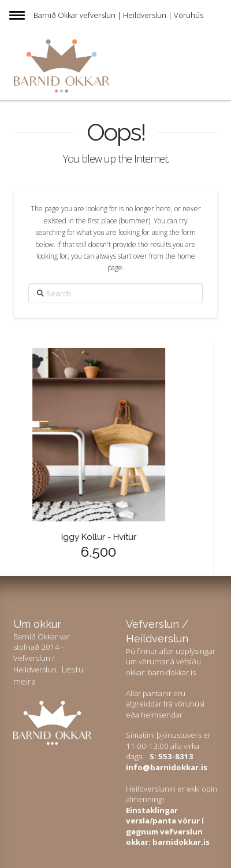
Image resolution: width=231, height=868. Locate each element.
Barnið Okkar (56, 15)
